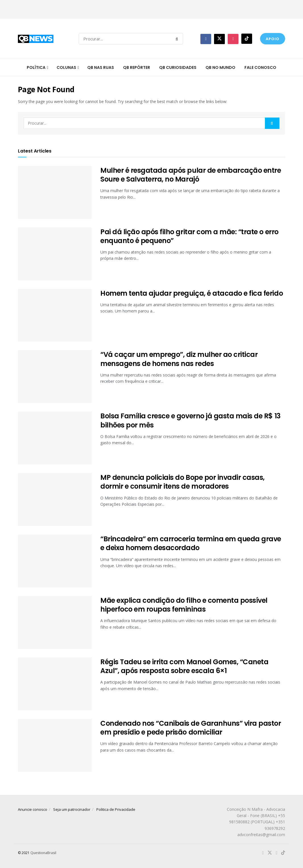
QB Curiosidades (178, 67)
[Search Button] (178, 39)
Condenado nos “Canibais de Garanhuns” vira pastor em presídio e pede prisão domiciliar (191, 728)
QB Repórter (137, 67)
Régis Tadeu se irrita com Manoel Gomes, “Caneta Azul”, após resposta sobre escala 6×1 (184, 666)
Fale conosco (260, 67)
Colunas (66, 67)
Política (36, 67)
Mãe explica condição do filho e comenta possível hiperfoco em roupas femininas (184, 605)
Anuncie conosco (33, 809)
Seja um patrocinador (72, 809)
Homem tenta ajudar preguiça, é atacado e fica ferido (192, 293)
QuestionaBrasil (43, 853)
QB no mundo (220, 67)
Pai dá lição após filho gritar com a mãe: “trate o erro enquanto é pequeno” (189, 236)
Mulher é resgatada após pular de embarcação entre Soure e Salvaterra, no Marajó (191, 175)
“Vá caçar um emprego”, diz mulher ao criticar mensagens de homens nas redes (179, 359)
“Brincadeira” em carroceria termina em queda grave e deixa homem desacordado (191, 543)
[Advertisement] (151, 9)
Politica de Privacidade (116, 809)
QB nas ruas (101, 67)
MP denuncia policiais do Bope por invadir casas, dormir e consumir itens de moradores (182, 482)
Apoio (273, 39)
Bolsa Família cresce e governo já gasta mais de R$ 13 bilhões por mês (190, 420)
